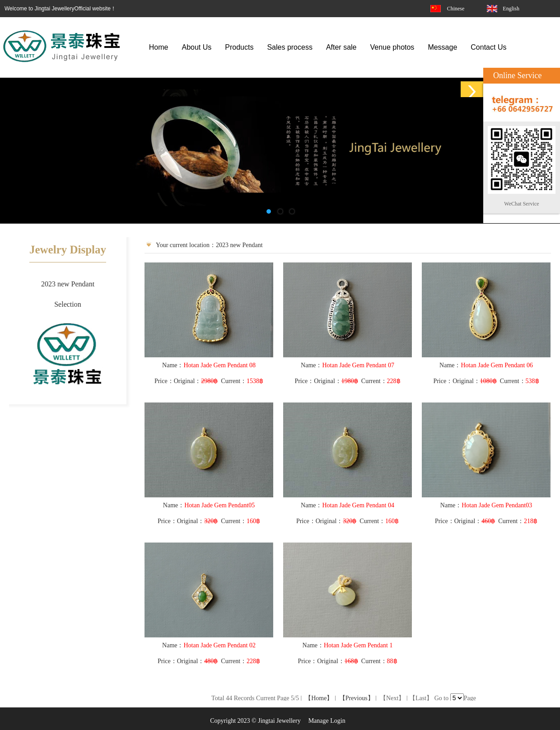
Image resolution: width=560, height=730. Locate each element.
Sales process (290, 47)
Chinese (456, 9)
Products (239, 47)
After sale (341, 47)
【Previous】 (357, 698)
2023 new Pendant (68, 284)
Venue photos (392, 47)
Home (159, 47)
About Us (196, 47)
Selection (68, 304)
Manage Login (327, 721)
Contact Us (488, 47)
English (511, 9)
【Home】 (319, 698)
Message (442, 47)
